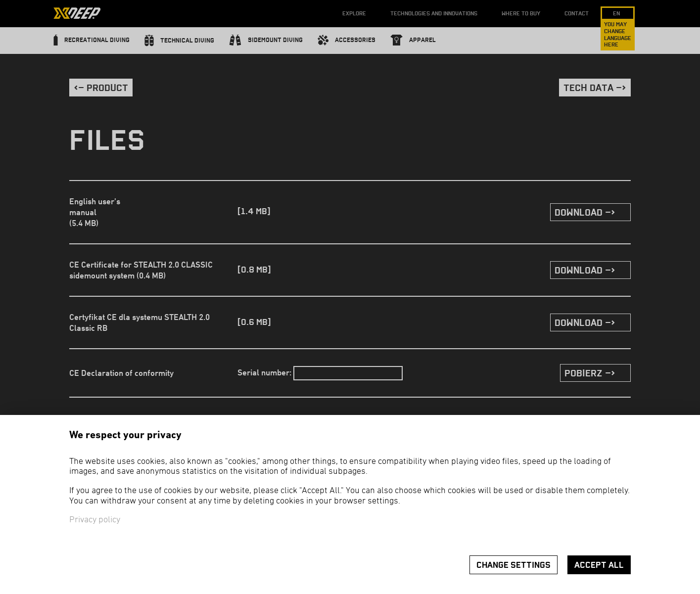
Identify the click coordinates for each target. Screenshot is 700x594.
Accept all (599, 565)
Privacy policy (95, 520)
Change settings (513, 565)
